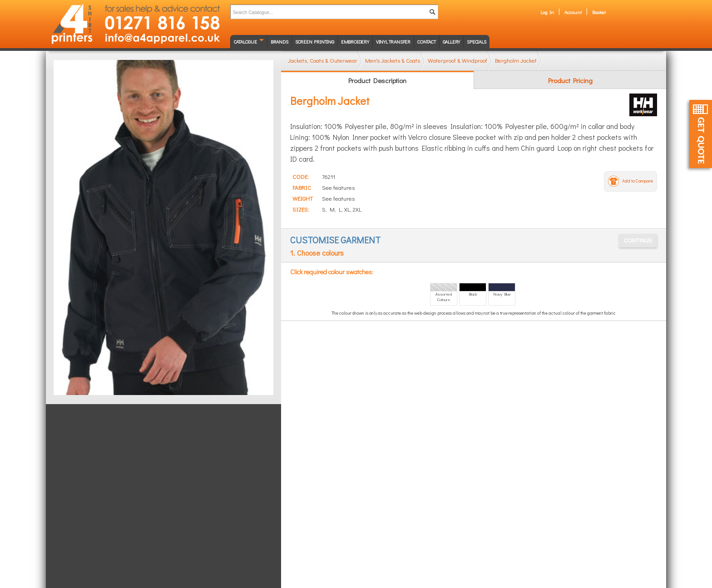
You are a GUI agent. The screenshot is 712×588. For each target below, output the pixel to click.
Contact (427, 42)
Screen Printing (315, 42)
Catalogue (245, 42)
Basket (599, 12)
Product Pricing (570, 80)
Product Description (377, 80)
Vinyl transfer (393, 42)
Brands (279, 42)
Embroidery (355, 42)
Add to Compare (638, 181)
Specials (476, 42)
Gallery (452, 42)
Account (573, 12)
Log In (547, 12)
